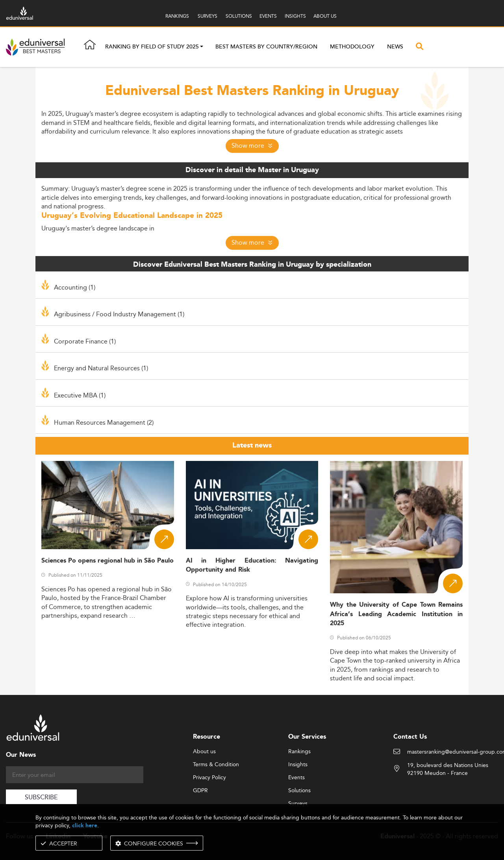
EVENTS (268, 16)
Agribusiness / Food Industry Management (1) (119, 314)
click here (85, 826)
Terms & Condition (216, 765)
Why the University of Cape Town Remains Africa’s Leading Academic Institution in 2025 (396, 614)
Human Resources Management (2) (104, 422)
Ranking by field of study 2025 (152, 47)
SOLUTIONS (239, 16)
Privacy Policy (209, 778)
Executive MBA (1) (80, 395)
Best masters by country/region (266, 47)
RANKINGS (177, 16)
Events (296, 778)
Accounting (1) (75, 287)
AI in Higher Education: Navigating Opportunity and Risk (252, 565)
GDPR (200, 791)
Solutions (299, 791)
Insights (298, 765)
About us (204, 752)
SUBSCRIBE (41, 798)
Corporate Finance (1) (85, 341)
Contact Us (410, 737)
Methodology (352, 47)
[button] (202, 47)
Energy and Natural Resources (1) (101, 368)
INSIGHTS (295, 16)
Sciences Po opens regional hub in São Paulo (107, 561)
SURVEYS (208, 16)
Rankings (299, 752)
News (395, 47)
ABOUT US (325, 16)
